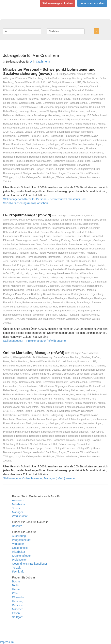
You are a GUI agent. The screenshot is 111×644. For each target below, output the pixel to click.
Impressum (7, 642)
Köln (15, 593)
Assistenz (18, 500)
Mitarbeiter (19, 504)
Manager (17, 512)
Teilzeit (16, 508)
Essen (16, 613)
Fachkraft (18, 572)
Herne (16, 589)
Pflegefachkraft (21, 540)
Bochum (17, 526)
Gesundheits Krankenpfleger (30, 564)
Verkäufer (18, 544)
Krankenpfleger (21, 556)
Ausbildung (19, 536)
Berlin (16, 585)
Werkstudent (20, 516)
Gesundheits (20, 548)
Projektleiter (19, 560)
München (18, 609)
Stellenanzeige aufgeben (57, 3)
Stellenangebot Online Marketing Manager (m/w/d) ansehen (40, 478)
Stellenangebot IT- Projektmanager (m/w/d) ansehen (35, 341)
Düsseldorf (19, 597)
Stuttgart (17, 617)
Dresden (17, 605)
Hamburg (18, 601)
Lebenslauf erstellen (92, 3)
